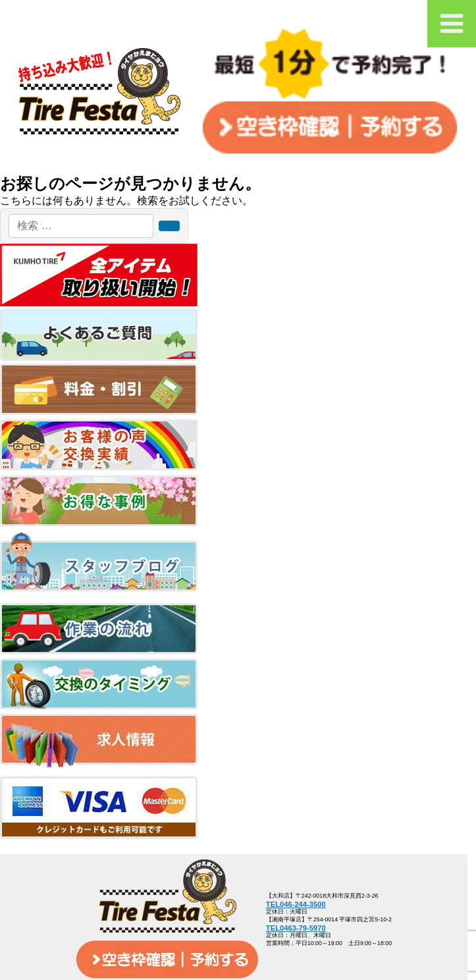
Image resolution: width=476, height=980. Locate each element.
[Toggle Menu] (452, 24)
